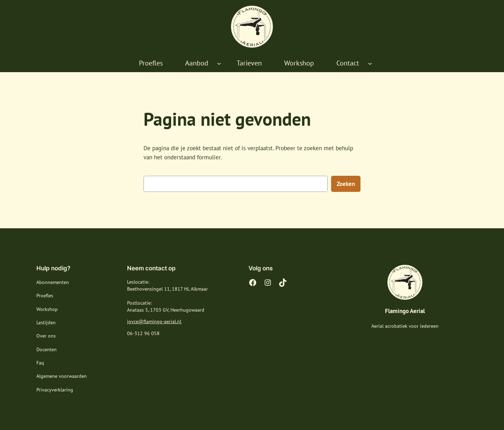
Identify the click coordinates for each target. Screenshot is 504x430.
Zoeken (346, 184)
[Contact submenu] (370, 63)
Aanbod (197, 63)
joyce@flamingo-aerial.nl (154, 321)
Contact (348, 63)
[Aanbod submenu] (219, 63)
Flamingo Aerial (405, 311)
